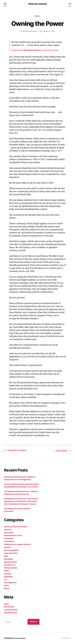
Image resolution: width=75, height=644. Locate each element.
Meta (6, 556)
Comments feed (11, 610)
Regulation (8, 577)
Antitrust (8, 530)
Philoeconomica (11, 568)
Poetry (7, 571)
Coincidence (9, 542)
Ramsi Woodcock (31, 32)
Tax (5, 580)
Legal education (11, 554)
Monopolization (10, 562)
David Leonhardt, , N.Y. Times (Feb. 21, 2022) (35, 51)
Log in (6, 604)
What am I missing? (37, 4)
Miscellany (8, 559)
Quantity (8, 574)
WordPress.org (10, 613)
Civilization (9, 539)
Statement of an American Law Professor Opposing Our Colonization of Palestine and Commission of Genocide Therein (21, 502)
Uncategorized (10, 583)
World (37, 17)
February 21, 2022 (49, 32)
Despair (7, 548)
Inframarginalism (11, 551)
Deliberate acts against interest (17, 545)
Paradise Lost (10, 565)
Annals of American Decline (16, 527)
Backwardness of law (13, 536)
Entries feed (9, 607)
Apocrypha (9, 533)
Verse (6, 586)
